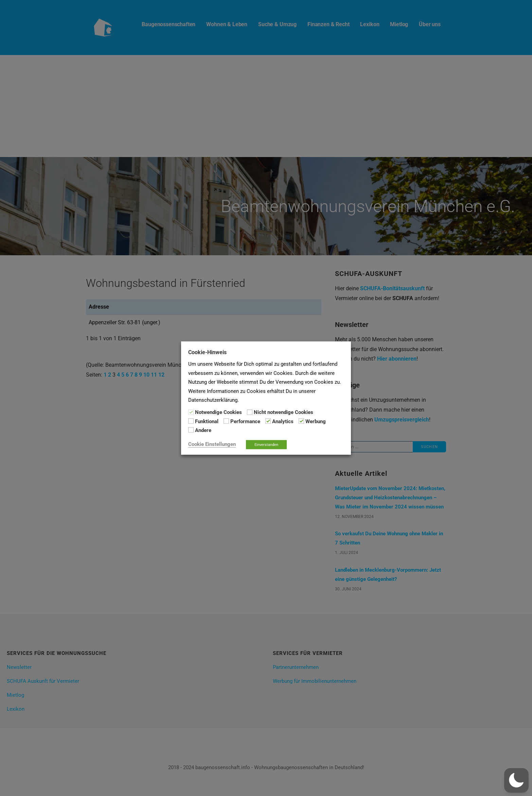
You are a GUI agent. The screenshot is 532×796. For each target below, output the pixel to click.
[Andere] (191, 430)
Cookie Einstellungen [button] (212, 444)
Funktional (207, 421)
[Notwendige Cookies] (191, 412)
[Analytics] (268, 421)
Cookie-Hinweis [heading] (207, 352)
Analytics (283, 421)
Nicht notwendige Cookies (283, 412)
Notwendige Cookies (218, 412)
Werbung (316, 421)
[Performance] (226, 421)
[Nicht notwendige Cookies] (250, 412)
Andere (203, 430)
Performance (245, 421)
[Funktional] (191, 421)
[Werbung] (301, 421)
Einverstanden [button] (266, 444)
